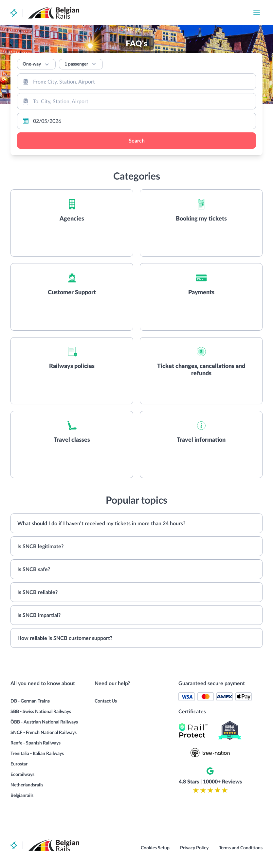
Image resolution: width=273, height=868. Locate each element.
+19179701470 (180, 13)
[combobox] (136, 82)
